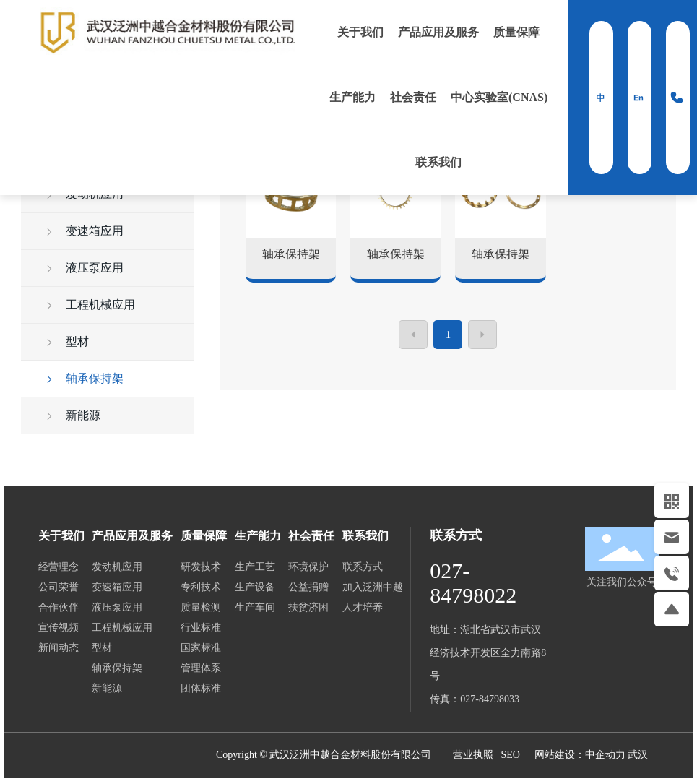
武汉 (638, 755)
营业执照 (473, 755)
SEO (510, 755)
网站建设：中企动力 (581, 755)
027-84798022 (473, 583)
